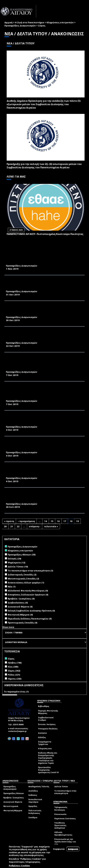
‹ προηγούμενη (26, 521)
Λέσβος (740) (15, 663)
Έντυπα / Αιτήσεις (47, 724)
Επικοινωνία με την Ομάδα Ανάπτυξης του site (65, 842)
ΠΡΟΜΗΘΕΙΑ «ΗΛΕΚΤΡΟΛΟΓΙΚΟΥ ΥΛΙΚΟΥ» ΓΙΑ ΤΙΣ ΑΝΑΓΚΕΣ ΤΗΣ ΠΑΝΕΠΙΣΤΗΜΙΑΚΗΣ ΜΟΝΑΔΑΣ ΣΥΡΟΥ (43, 261)
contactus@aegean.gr (18, 731)
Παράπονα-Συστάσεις (65, 819)
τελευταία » (51, 526)
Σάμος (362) (14, 671)
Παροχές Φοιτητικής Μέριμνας (48, 712)
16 (58, 521)
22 (18, 526)
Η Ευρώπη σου (45, 749)
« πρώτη (9, 521)
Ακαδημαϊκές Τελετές (39, 787)
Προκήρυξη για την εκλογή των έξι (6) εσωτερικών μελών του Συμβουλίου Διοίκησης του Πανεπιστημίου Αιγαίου (44, 166)
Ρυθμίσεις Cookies (19, 865)
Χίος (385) (13, 667)
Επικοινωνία (60, 814)
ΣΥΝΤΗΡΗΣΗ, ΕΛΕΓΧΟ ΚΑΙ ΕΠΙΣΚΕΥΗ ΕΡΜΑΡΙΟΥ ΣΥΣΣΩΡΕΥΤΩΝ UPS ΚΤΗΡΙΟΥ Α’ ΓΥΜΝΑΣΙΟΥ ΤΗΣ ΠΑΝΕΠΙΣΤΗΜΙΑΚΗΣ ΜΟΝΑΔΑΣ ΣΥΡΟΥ (44, 420)
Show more (8, 627)
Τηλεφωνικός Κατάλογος (61, 809)
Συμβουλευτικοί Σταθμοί (46, 719)
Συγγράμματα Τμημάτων (45, 743)
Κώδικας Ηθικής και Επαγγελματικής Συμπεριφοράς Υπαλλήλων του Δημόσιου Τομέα (48, 758)
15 (52, 521)
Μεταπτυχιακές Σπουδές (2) (23, 579)
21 (12, 526)
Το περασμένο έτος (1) (16, 692)
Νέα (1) (12, 587)
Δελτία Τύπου (61, 787)
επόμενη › (35, 526)
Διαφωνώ (73, 849)
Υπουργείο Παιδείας (48, 729)
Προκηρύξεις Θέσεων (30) (22, 555)
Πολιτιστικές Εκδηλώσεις (35, 812)
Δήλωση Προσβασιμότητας (63, 833)
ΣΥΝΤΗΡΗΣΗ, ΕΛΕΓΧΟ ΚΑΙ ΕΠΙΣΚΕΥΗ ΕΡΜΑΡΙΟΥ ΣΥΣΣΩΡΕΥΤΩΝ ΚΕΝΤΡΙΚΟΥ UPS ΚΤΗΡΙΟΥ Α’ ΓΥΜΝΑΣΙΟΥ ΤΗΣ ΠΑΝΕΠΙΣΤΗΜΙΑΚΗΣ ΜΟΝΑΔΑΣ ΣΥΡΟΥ (44, 310)
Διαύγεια (42, 733)
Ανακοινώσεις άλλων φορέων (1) (26, 583)
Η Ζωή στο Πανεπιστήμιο (30, 22)
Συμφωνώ (59, 849)
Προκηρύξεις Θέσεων (14, 793)
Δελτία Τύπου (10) (18, 567)
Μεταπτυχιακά (11, 806)
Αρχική (8, 22)
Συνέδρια (33, 818)
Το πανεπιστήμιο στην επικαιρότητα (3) (31, 571)
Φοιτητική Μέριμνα (13, 811)
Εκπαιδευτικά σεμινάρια (35, 801)
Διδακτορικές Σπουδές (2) (22, 575)
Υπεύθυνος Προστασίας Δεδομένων (60, 825)
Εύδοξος (42, 737)
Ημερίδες (33, 806)
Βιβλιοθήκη (44, 706)
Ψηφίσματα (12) (17, 563)
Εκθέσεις (33, 795)
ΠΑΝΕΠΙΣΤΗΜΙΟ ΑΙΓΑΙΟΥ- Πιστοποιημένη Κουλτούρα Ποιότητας (45, 234)
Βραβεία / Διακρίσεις (14, 798)
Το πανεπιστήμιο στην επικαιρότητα (65, 792)
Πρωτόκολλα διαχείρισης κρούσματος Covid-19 (48, 770)
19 (77, 521)
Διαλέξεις (33, 791)
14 (46, 521)
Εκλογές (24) (15, 559)
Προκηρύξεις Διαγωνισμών (20, 26)
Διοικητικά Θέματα (13, 802)
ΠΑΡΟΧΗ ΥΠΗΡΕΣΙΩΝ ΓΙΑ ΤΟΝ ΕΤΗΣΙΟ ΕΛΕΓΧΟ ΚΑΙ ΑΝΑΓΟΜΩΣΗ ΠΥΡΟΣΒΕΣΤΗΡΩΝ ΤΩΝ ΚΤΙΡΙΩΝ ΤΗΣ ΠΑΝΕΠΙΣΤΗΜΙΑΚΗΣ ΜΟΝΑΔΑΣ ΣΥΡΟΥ (43, 446)
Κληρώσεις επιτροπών (60, 22)
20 (5, 526)
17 (65, 521)
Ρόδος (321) (14, 675)
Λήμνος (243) (15, 679)
